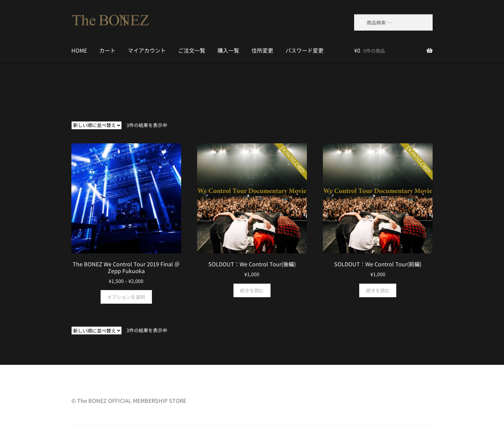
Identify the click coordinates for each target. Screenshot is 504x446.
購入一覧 (228, 50)
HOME (79, 50)
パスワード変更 (305, 50)
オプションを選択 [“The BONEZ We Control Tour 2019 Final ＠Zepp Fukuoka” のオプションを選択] (126, 297)
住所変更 (262, 50)
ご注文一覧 (192, 50)
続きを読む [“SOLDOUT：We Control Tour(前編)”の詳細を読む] (378, 290)
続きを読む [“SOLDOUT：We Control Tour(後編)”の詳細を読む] (252, 290)
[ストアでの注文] (97, 125)
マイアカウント (147, 50)
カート (107, 50)
